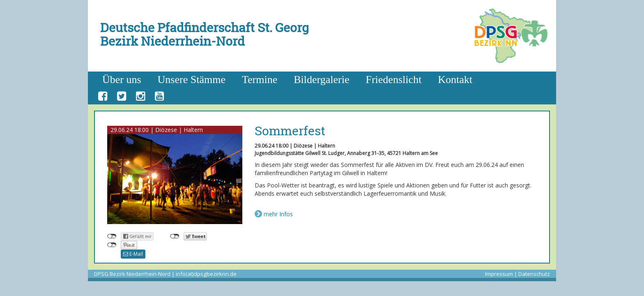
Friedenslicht (393, 80)
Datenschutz (534, 274)
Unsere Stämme (192, 80)
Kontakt (455, 80)
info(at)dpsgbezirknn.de (206, 274)
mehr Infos (278, 214)
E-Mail (133, 254)
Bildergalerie (321, 80)
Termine (260, 80)
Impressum (499, 274)
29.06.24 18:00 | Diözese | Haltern (157, 130)
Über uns (122, 80)
